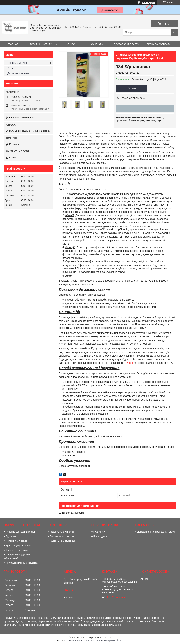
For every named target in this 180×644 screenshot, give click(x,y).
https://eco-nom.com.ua (22, 118)
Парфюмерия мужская (62, 541)
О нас (71, 44)
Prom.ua (107, 637)
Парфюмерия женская (62, 536)
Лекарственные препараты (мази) (156, 532)
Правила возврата (159, 44)
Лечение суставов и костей (21, 532)
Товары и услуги (41, 44)
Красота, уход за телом (19, 545)
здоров (130, 363)
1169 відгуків (148, 3)
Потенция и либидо (16, 541)
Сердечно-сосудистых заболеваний (17, 556)
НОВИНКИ (99, 532)
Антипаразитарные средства (22, 563)
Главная (13, 44)
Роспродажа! (101, 536)
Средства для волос (17, 550)
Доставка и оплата (126, 44)
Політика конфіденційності (109, 641)
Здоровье (11, 536)
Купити (131, 88)
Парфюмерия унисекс (62, 532)
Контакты (97, 44)
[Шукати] (174, 32)
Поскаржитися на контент (81, 641)
